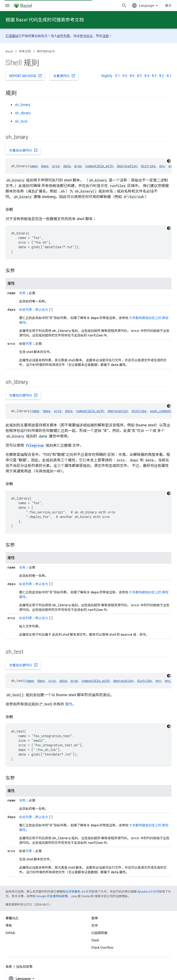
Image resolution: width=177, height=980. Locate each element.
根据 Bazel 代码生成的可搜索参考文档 (45, 20)
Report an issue (26, 76)
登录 (168, 6)
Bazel (9, 51)
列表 (29, 344)
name (34, 166)
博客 (9, 925)
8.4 (147, 76)
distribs (148, 166)
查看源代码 (64, 76)
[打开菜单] (7, 6)
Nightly (107, 76)
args (78, 166)
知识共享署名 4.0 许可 (77, 892)
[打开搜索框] (124, 6)
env (162, 166)
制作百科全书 (46, 51)
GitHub (10, 933)
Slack (95, 940)
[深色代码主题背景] (169, 161)
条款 (9, 967)
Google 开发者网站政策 (52, 896)
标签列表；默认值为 (36, 310)
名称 (22, 293)
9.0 (125, 76)
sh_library (23, 113)
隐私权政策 (24, 967)
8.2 (162, 76)
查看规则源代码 (24, 150)
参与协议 (86, 36)
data (67, 166)
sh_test (21, 121)
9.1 (117, 76)
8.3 (154, 76)
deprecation (127, 166)
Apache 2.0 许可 (148, 892)
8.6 (132, 76)
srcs (56, 166)
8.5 (140, 76)
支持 (94, 925)
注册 (106, 36)
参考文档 (25, 51)
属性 (69, 704)
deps (45, 166)
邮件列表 (64, 36)
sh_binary (23, 105)
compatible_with (99, 166)
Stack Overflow (102, 948)
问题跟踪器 (99, 933)
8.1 (169, 76)
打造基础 (12, 36)
